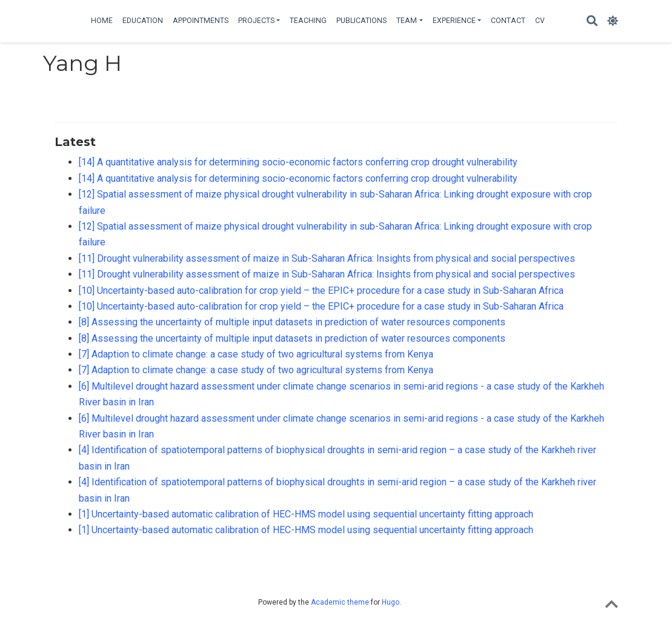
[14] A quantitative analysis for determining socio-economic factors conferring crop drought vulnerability (298, 162)
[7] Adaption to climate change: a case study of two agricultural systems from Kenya (256, 354)
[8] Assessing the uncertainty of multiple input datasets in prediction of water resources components (292, 322)
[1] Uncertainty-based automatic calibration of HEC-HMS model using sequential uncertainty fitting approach (306, 514)
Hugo (391, 602)
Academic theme (340, 602)
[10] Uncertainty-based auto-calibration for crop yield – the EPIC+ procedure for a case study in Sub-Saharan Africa (321, 291)
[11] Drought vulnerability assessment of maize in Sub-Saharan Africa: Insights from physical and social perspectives (327, 258)
